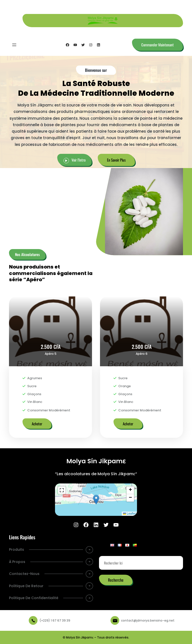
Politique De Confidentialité (34, 598)
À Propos (17, 562)
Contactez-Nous (24, 574)
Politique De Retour (26, 586)
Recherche (116, 580)
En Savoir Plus (116, 160)
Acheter (37, 424)
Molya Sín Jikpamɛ (96, 461)
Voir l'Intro (78, 160)
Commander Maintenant (157, 45)
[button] (96, 500)
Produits (16, 550)
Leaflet (129, 514)
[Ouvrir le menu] (14, 45)
